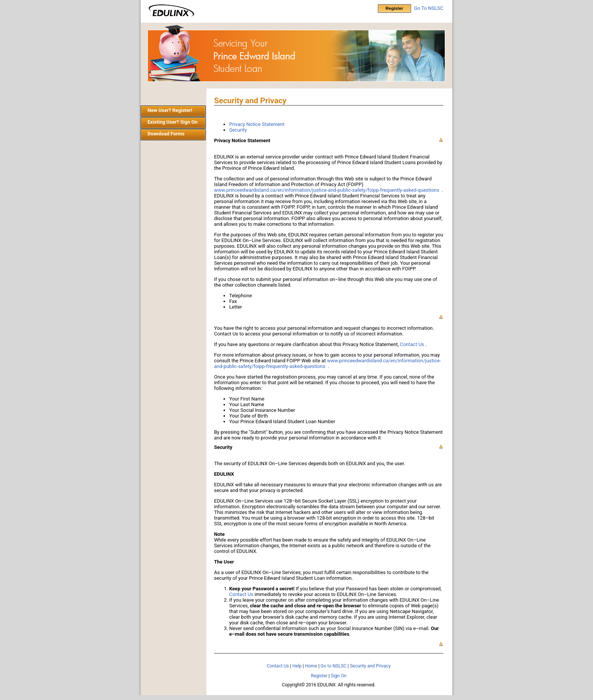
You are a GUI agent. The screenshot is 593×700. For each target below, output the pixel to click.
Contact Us (412, 344)
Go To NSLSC (429, 8)
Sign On (339, 676)
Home (311, 666)
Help (297, 666)
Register (319, 676)
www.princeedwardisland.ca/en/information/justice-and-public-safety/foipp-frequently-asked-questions (327, 190)
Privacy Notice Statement (257, 124)
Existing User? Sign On (172, 122)
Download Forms (166, 134)
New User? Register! (170, 110)
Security (238, 130)
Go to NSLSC (334, 666)
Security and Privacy (370, 666)
